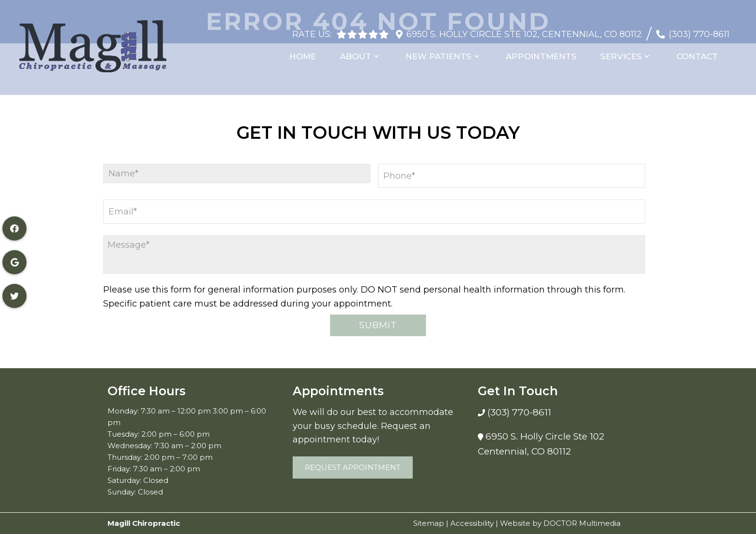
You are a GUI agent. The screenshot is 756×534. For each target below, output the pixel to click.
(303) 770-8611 (699, 29)
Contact (699, 52)
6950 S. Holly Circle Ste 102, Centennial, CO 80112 (524, 29)
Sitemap (429, 523)
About (362, 52)
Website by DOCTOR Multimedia (560, 523)
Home (311, 52)
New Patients (444, 52)
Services (624, 52)
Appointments (546, 52)
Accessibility (472, 523)
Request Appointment (353, 467)
